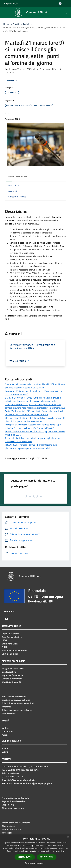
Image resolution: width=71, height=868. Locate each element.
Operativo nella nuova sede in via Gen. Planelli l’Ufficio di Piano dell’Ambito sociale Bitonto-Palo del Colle (35, 386)
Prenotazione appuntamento (16, 798)
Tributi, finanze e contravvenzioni (18, 703)
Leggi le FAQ (8, 805)
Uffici (4, 640)
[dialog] (35, 851)
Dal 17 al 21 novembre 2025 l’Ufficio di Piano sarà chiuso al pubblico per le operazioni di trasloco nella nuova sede (33, 399)
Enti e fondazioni (10, 644)
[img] (61, 176)
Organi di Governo (10, 634)
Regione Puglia (11, 3)
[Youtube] (7, 619)
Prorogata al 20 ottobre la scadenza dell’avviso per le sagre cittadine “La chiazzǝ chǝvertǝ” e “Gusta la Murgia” (33, 426)
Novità (16, 24)
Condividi (12, 81)
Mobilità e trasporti (11, 682)
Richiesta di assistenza (13, 808)
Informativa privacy (11, 829)
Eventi (5, 748)
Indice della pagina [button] (18, 176)
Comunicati (7, 731)
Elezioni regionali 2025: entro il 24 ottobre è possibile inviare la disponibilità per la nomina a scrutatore (35, 420)
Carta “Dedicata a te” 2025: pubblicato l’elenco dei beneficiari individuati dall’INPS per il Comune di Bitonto (34, 413)
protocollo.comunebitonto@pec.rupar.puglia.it (29, 783)
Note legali (7, 833)
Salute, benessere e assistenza (17, 710)
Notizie (5, 728)
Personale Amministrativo (14, 650)
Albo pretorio (8, 826)
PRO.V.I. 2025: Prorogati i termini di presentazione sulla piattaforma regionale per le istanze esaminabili (31, 446)
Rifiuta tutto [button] (47, 857)
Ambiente (6, 707)
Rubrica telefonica (10, 773)
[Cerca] (65, 12)
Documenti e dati (10, 654)
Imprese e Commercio (12, 675)
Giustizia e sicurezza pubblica (16, 700)
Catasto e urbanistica (12, 679)
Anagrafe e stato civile (13, 668)
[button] (35, 863)
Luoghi (5, 752)
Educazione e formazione (14, 697)
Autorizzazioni (9, 713)
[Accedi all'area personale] (60, 4)
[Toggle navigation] (6, 12)
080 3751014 (32, 770)
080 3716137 (18, 770)
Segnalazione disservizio (14, 801)
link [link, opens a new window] (62, 851)
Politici (5, 647)
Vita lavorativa (9, 672)
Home (6, 24)
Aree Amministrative (12, 637)
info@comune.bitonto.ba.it (21, 780)
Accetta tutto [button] (25, 857)
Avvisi (26, 24)
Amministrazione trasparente (16, 823)
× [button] (68, 838)
